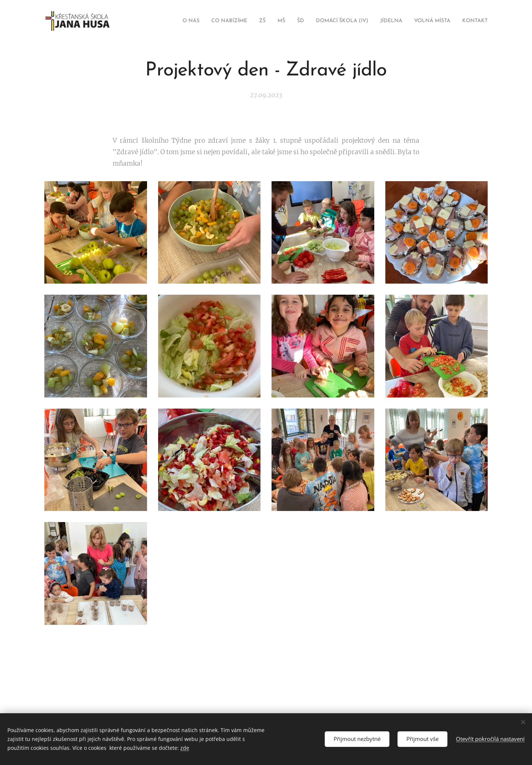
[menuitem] (165, 21)
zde (185, 748)
